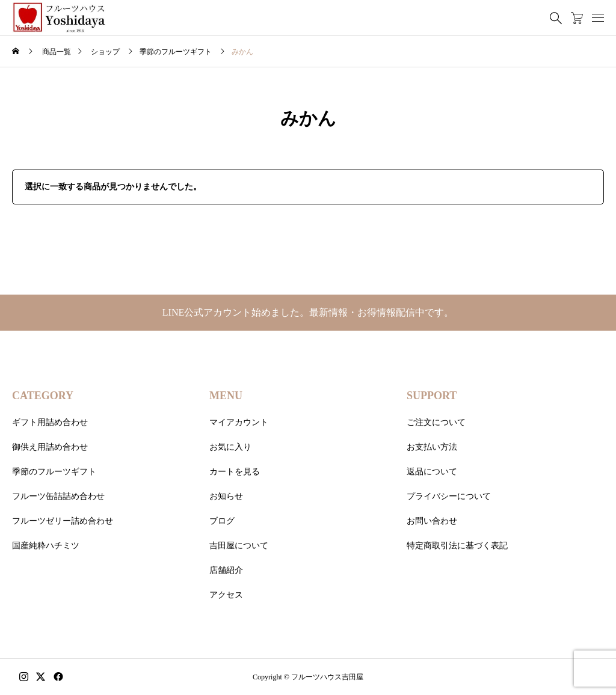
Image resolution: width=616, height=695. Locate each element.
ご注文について (436, 422)
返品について (432, 472)
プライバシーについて (449, 496)
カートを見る (235, 472)
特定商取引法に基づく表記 (457, 546)
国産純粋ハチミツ (46, 546)
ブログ (222, 521)
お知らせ (226, 496)
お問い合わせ (432, 521)
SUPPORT (432, 396)
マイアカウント (239, 422)
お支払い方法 (432, 447)
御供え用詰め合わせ (50, 447)
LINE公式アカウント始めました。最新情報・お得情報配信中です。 (308, 312)
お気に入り (230, 447)
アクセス (226, 595)
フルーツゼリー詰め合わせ (63, 521)
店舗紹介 (226, 570)
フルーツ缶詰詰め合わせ (58, 496)
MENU (226, 396)
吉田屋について (239, 546)
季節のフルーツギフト (54, 472)
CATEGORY (43, 396)
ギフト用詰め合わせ (50, 422)
